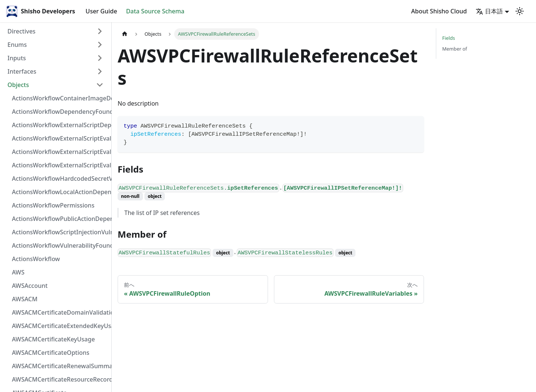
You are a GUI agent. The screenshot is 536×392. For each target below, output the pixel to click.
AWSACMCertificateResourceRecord (60, 379)
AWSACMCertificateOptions (51, 353)
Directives (21, 31)
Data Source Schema (155, 11)
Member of (455, 49)
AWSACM (25, 299)
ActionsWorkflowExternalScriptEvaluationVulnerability (60, 165)
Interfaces (22, 71)
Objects (18, 85)
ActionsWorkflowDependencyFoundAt (60, 112)
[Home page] (125, 34)
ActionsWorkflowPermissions (53, 205)
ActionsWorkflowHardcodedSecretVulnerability (60, 179)
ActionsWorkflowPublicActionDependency (60, 219)
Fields (449, 38)
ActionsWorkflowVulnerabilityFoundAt (60, 245)
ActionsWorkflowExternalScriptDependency (60, 125)
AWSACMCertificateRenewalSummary (60, 366)
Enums (17, 45)
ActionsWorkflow (36, 259)
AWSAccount (30, 286)
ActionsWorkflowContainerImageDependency (60, 98)
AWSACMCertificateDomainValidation (60, 312)
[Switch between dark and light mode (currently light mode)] (520, 11)
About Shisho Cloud (439, 11)
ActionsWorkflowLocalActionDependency (60, 192)
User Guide (101, 11)
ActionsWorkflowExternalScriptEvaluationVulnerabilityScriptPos (60, 152)
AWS (18, 272)
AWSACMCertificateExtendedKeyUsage (60, 326)
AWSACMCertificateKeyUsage (53, 339)
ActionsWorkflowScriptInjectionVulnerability (60, 232)
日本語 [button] (489, 11)
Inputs (17, 58)
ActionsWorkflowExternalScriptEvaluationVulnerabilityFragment (60, 138)
